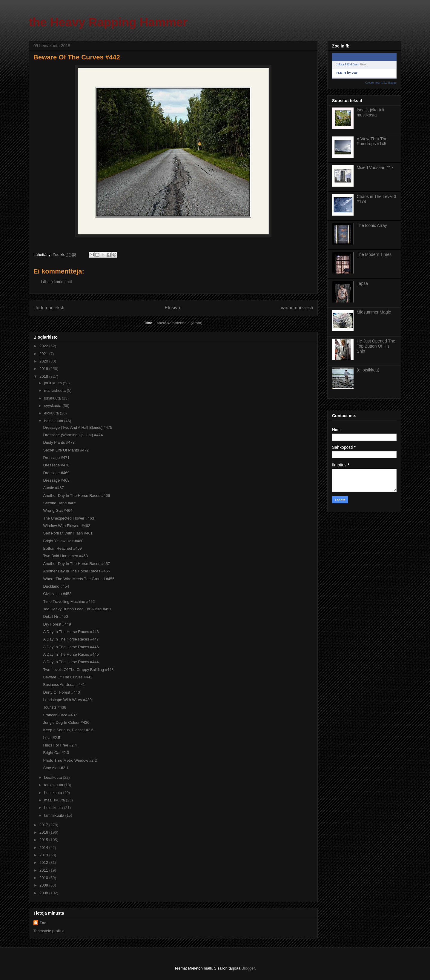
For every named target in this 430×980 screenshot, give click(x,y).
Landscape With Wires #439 (67, 700)
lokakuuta (53, 398)
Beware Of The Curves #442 (68, 677)
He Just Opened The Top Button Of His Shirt (376, 346)
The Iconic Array (372, 225)
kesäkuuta (54, 777)
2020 (44, 361)
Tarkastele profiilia (49, 931)
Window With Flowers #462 (67, 526)
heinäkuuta (54, 421)
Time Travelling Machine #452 (69, 602)
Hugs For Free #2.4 (60, 745)
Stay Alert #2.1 (56, 768)
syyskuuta (53, 406)
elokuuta (52, 413)
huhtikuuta (54, 793)
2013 (44, 855)
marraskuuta (56, 390)
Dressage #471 (56, 458)
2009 (44, 885)
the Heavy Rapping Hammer (108, 22)
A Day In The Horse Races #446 (71, 647)
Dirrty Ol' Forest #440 (61, 692)
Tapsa (362, 283)
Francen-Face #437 (60, 715)
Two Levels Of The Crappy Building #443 (78, 670)
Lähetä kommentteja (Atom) (178, 323)
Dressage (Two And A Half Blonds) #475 (77, 427)
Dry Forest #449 (57, 624)
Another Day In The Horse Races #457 (76, 564)
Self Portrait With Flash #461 (68, 533)
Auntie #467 (53, 488)
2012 (44, 863)
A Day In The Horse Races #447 (71, 639)
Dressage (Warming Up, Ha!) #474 (73, 435)
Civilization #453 (57, 594)
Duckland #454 (56, 586)
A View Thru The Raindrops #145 (372, 141)
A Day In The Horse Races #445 (71, 654)
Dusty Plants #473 (59, 442)
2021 (44, 354)
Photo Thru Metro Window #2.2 (70, 760)
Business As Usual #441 (64, 685)
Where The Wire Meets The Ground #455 (79, 579)
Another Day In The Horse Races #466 (76, 496)
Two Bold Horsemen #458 (65, 556)
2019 (44, 369)
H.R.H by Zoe (347, 73)
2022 (44, 346)
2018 (44, 376)
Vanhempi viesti (297, 308)
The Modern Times (374, 254)
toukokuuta (54, 785)
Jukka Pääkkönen (348, 64)
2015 (44, 840)
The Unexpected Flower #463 (69, 518)
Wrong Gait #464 (58, 510)
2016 (44, 832)
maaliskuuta (55, 800)
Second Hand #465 (60, 503)
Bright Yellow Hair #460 (63, 541)
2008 (44, 893)
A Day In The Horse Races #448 (71, 632)
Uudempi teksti (49, 308)
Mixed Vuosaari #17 (375, 168)
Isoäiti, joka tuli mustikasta (371, 112)
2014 (44, 848)
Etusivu (172, 308)
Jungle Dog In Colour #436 (66, 722)
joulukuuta (54, 383)
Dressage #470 (56, 465)
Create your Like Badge (381, 82)
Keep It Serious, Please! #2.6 (68, 730)
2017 (44, 825)
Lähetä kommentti (56, 282)
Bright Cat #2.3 (56, 753)
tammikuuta (55, 815)
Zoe (43, 923)
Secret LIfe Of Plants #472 (66, 450)
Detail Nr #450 (55, 616)
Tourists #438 (54, 707)
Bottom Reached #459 (62, 548)
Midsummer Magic (374, 312)
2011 (44, 870)
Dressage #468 (56, 480)
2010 (44, 878)
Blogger (248, 968)
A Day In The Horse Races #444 (71, 662)
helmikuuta (54, 808)
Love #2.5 (52, 738)
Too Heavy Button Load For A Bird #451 (77, 609)
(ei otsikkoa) (368, 370)
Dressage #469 (56, 473)
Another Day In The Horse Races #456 (76, 571)
